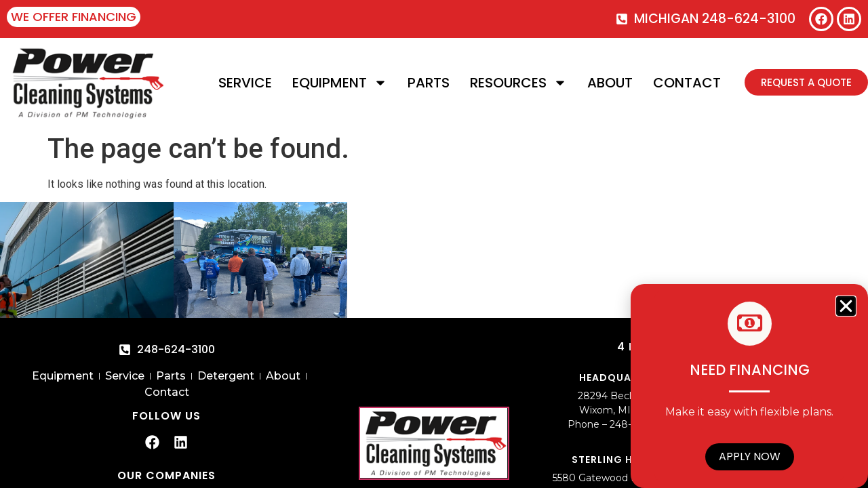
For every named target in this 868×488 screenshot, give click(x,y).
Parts (429, 83)
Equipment (340, 83)
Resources (518, 83)
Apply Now (750, 456)
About (610, 83)
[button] (846, 306)
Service (245, 83)
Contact (687, 83)
